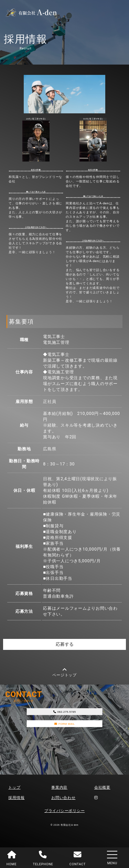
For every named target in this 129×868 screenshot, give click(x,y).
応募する (65, 646)
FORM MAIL (64, 734)
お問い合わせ (63, 801)
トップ (14, 791)
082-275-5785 (64, 717)
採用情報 (16, 801)
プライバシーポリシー (65, 814)
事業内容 (59, 791)
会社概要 (102, 791)
